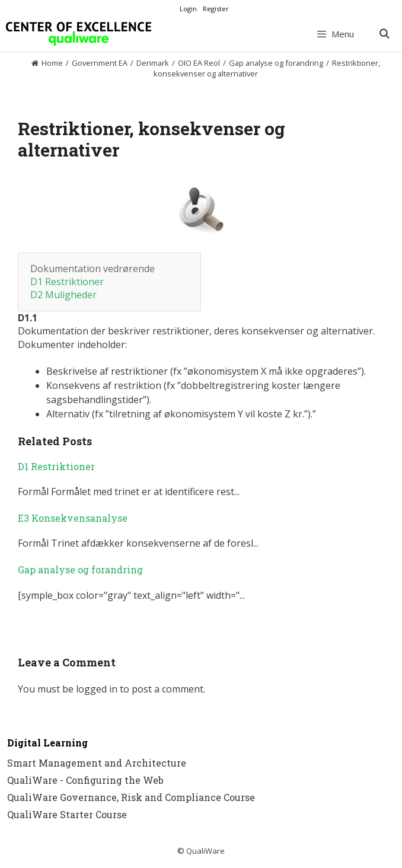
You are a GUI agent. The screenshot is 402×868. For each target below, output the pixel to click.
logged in (97, 689)
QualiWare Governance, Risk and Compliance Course (131, 797)
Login (188, 9)
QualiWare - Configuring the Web (85, 780)
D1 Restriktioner (67, 282)
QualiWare (205, 851)
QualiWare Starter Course (67, 814)
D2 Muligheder (63, 295)
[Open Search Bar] (384, 34)
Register (216, 9)
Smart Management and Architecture (97, 763)
